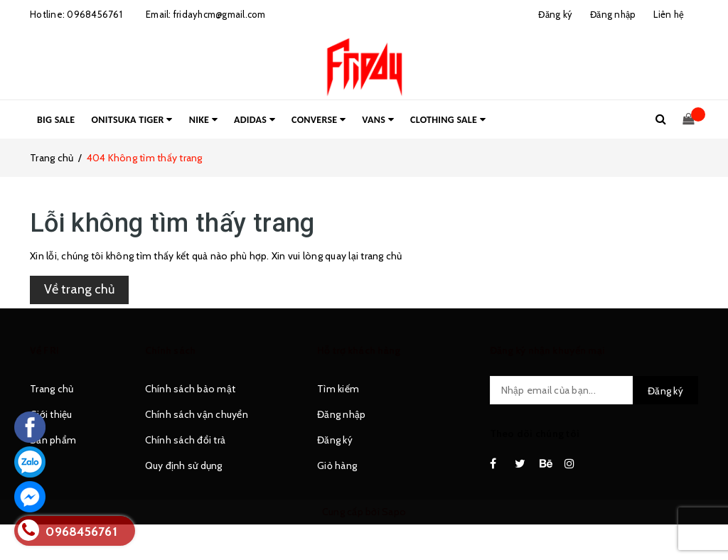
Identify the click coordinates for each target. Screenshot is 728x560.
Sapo (394, 512)
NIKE (203, 120)
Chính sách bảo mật (191, 389)
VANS (378, 120)
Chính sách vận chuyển (197, 414)
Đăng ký (335, 440)
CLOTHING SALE (448, 120)
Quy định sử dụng (184, 465)
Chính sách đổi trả (186, 440)
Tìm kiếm (338, 389)
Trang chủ (52, 389)
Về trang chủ (79, 289)
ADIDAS (255, 120)
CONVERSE (318, 120)
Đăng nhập (341, 414)
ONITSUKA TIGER (132, 120)
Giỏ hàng (337, 465)
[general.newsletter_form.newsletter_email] (594, 390)
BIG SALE (56, 120)
